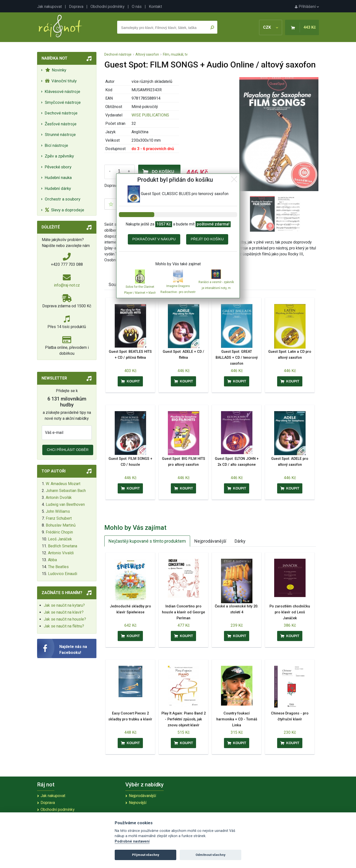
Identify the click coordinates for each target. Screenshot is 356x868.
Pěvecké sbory (58, 167)
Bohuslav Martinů (61, 525)
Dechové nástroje (61, 113)
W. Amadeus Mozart (63, 484)
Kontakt (155, 7)
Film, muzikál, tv (175, 54)
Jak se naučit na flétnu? (64, 626)
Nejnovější (138, 803)
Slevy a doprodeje (65, 210)
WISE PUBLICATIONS (150, 115)
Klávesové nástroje (62, 91)
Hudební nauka (58, 178)
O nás (137, 7)
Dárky (240, 541)
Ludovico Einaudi (63, 574)
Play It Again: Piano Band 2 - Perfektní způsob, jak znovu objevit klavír (184, 719)
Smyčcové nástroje (63, 102)
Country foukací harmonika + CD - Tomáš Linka (237, 719)
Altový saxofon (147, 54)
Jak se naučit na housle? (65, 619)
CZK (271, 27)
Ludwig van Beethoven (65, 504)
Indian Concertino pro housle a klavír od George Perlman (183, 612)
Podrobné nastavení (132, 841)
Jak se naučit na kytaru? (64, 605)
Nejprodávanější (210, 541)
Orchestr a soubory (63, 199)
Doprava (76, 7)
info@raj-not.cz (67, 285)
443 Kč (310, 27)
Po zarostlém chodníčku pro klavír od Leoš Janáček (290, 612)
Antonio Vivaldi (61, 553)
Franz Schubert (59, 518)
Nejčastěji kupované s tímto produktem (147, 541)
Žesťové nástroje (61, 124)
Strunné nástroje (60, 134)
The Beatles (58, 567)
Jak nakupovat (49, 7)
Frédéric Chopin (59, 532)
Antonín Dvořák (59, 498)
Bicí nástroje (56, 145)
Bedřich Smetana (63, 546)
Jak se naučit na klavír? (64, 612)
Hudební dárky (58, 188)
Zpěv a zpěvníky (59, 156)
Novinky (56, 70)
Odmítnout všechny (211, 855)
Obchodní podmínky (108, 7)
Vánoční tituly (61, 81)
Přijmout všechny (146, 855)
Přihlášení (307, 7)
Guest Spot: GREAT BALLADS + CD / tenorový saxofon (237, 358)
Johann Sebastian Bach (66, 491)
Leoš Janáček (60, 539)
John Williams (58, 511)
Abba (52, 560)
